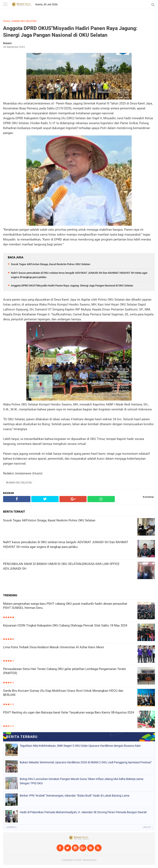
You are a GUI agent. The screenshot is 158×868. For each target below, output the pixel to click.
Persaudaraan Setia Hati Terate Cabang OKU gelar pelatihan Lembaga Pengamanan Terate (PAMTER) (64, 671)
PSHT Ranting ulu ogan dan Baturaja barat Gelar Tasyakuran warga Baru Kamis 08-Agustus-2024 (69, 712)
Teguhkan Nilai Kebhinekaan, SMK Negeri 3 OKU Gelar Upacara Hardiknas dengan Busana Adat (80, 746)
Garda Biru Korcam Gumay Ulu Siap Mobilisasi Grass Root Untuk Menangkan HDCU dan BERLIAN (63, 693)
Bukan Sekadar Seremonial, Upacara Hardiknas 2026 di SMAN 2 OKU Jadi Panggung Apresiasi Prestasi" (86, 762)
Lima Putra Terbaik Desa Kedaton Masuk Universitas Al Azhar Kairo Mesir (54, 647)
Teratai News (89, 860)
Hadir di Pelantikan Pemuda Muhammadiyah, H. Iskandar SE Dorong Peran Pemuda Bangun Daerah (83, 812)
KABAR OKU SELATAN (24, 21)
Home (6, 21)
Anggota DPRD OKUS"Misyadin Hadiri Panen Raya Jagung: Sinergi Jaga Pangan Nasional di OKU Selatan (70, 32)
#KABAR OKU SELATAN (19, 483)
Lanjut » (148, 827)
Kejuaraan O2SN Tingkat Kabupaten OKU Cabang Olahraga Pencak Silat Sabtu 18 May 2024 (65, 625)
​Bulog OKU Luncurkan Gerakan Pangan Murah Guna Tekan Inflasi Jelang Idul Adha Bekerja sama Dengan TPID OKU (82, 781)
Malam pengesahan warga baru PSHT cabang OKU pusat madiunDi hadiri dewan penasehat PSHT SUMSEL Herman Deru (65, 606)
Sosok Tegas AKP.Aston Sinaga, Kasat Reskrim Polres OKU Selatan (51, 264)
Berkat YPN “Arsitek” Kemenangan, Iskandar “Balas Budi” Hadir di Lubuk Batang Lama (75, 796)
